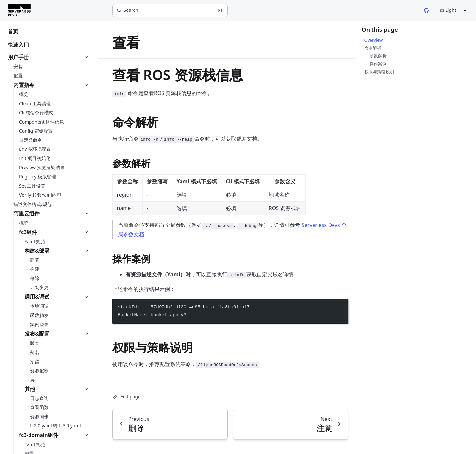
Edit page (126, 396)
